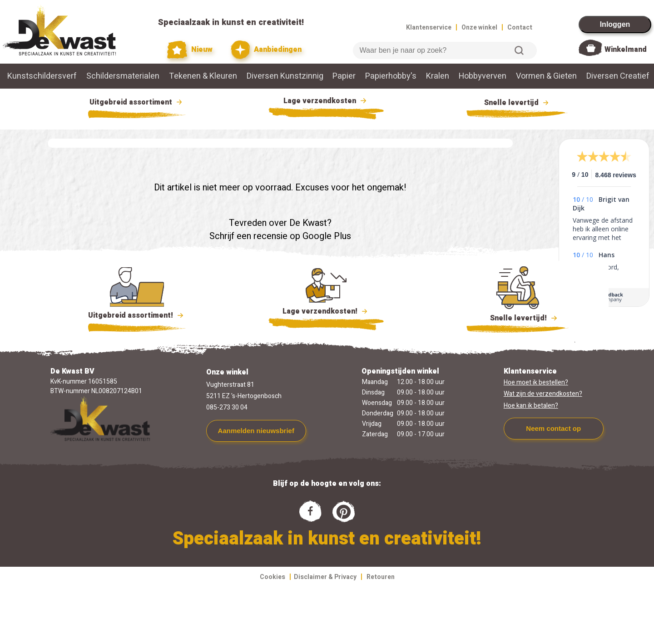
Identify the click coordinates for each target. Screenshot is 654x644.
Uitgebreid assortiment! (137, 315)
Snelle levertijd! (518, 317)
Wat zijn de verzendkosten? (543, 394)
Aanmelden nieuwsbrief (256, 431)
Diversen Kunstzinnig (285, 76)
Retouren (381, 577)
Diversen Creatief (618, 76)
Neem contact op (553, 428)
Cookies (272, 577)
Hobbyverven (483, 76)
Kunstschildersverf (42, 76)
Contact (520, 27)
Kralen (438, 76)
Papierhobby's (391, 76)
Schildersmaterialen (123, 76)
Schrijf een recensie (248, 236)
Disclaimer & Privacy (325, 577)
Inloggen (615, 24)
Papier (344, 76)
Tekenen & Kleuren (203, 76)
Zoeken (519, 50)
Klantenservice (429, 27)
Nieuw (190, 50)
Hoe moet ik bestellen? (536, 382)
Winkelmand (626, 50)
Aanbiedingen (266, 50)
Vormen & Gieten (546, 76)
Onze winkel (479, 27)
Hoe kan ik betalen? (531, 406)
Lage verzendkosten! (326, 313)
